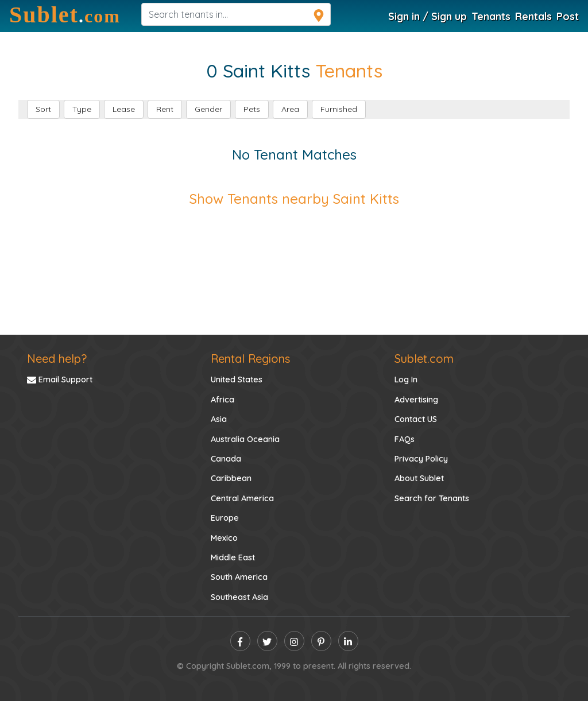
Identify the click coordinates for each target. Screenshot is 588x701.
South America (239, 577)
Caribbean (231, 478)
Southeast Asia (239, 597)
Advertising (416, 400)
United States (237, 379)
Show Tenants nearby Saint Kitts (294, 199)
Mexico (224, 538)
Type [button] (82, 109)
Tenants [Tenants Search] (491, 16)
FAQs (405, 439)
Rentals (533, 16)
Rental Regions (250, 359)
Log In (406, 379)
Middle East (233, 557)
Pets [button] (252, 109)
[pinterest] (321, 641)
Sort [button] (43, 109)
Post (568, 16)
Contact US (416, 419)
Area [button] (290, 109)
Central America (242, 498)
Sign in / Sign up (428, 16)
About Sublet (419, 478)
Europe (225, 518)
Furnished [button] (339, 109)
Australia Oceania (245, 439)
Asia (219, 419)
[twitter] (267, 641)
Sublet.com (424, 359)
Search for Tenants (432, 498)
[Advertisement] (294, 260)
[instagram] (294, 641)
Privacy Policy (421, 459)
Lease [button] (124, 109)
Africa (223, 400)
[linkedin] (348, 641)
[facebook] (240, 641)
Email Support (60, 379)
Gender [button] (208, 109)
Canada (226, 459)
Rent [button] (165, 109)
